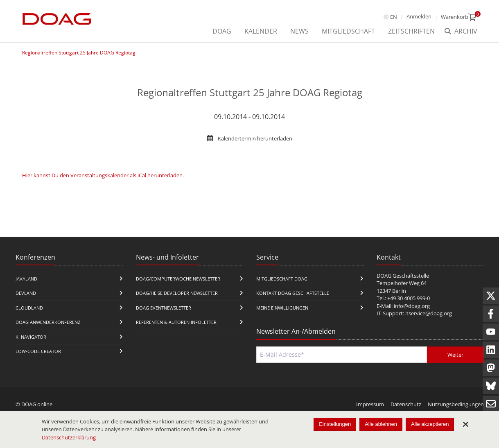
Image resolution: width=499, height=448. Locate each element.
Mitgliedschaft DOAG (282, 279)
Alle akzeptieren (430, 424)
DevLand (26, 293)
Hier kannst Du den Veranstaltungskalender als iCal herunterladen (102, 175)
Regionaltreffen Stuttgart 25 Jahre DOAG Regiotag (79, 53)
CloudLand (29, 308)
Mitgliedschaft (348, 31)
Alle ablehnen (381, 424)
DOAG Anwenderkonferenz (48, 322)
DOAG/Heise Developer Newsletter (177, 293)
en (394, 17)
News (299, 31)
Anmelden (419, 16)
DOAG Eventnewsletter (164, 308)
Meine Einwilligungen (282, 308)
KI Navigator (31, 337)
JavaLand (26, 279)
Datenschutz (406, 404)
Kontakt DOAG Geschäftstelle (293, 293)
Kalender (261, 31)
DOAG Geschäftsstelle (403, 276)
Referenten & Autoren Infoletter (176, 322)
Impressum (370, 404)
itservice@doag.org (429, 313)
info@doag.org (412, 306)
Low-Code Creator (38, 351)
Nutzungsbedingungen (456, 404)
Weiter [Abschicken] (455, 355)
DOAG (222, 31)
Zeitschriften (411, 31)
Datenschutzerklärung (69, 437)
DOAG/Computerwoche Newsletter (178, 279)
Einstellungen (335, 424)
